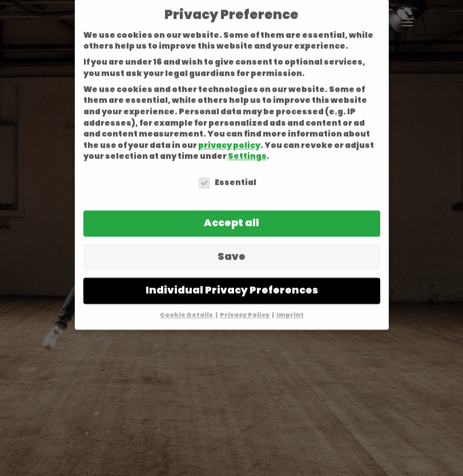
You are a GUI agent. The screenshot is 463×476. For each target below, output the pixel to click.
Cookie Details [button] (187, 303)
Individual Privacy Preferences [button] (232, 278)
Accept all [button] (231, 211)
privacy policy (229, 133)
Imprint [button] (290, 303)
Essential (228, 170)
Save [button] (231, 244)
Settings (247, 144)
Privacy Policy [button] (245, 303)
